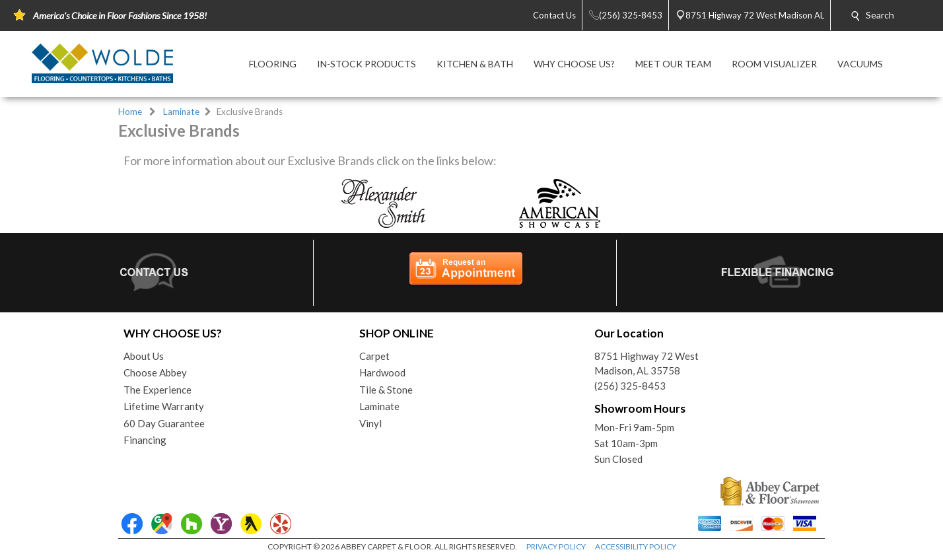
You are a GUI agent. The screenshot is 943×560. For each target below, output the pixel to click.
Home (130, 112)
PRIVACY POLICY (556, 546)
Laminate (181, 112)
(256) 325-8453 (630, 386)
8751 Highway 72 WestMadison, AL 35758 (646, 364)
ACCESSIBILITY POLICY (636, 546)
